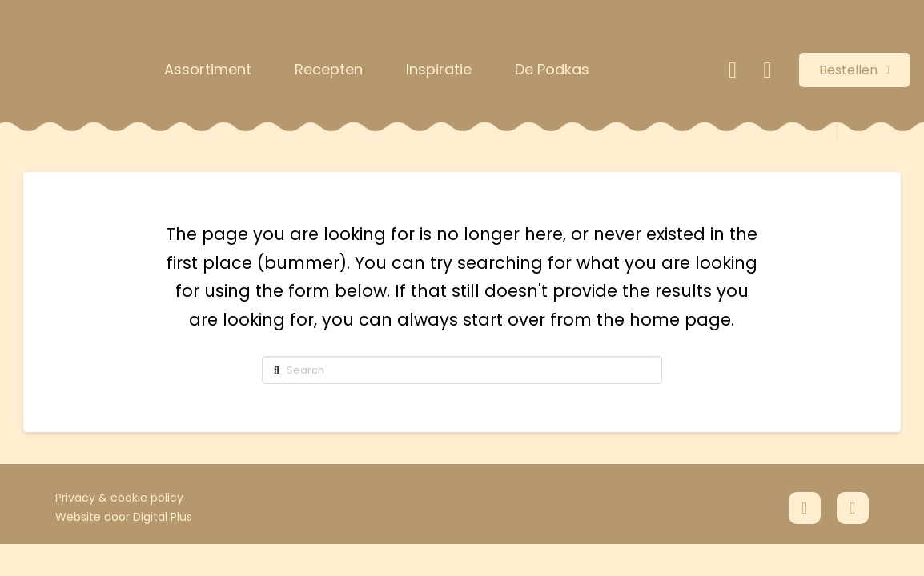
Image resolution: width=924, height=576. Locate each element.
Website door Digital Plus (124, 517)
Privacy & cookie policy (119, 498)
